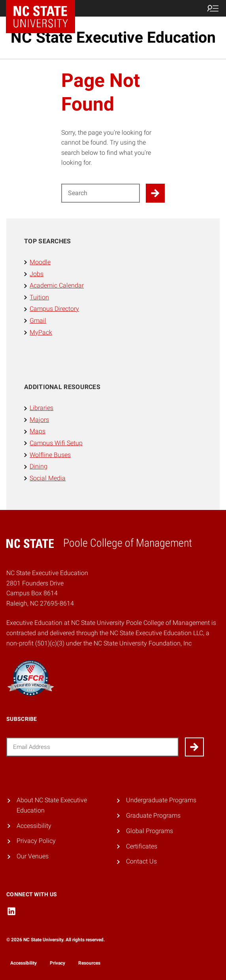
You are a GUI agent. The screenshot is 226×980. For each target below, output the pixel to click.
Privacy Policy (36, 841)
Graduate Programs (153, 815)
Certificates (142, 846)
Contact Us (141, 861)
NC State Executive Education (113, 38)
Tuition (39, 297)
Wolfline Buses (50, 455)
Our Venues (33, 856)
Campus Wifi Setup (56, 443)
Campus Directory (54, 309)
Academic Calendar (57, 285)
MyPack (41, 332)
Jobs (37, 274)
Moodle (40, 262)
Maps (38, 431)
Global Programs (150, 831)
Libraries (41, 408)
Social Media (48, 478)
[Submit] (194, 747)
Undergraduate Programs (161, 800)
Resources (89, 963)
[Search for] (101, 193)
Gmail (38, 321)
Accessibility (34, 826)
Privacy (57, 963)
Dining (39, 466)
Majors (39, 420)
